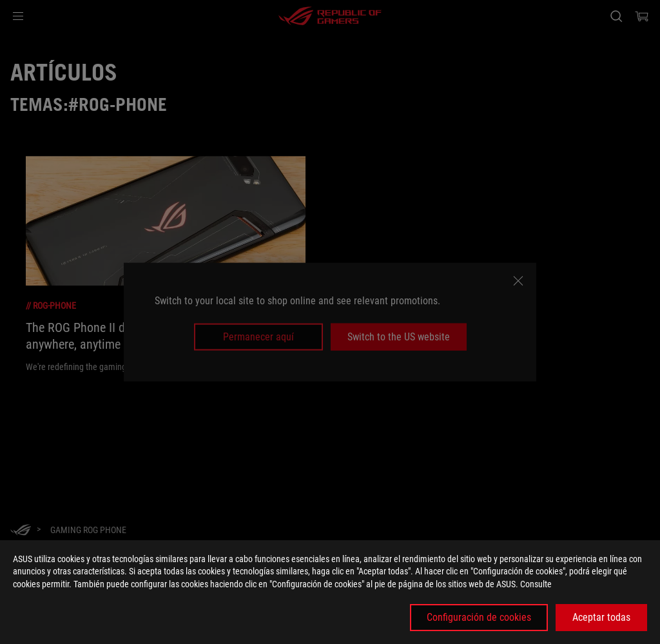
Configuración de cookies (479, 617)
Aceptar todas (601, 617)
